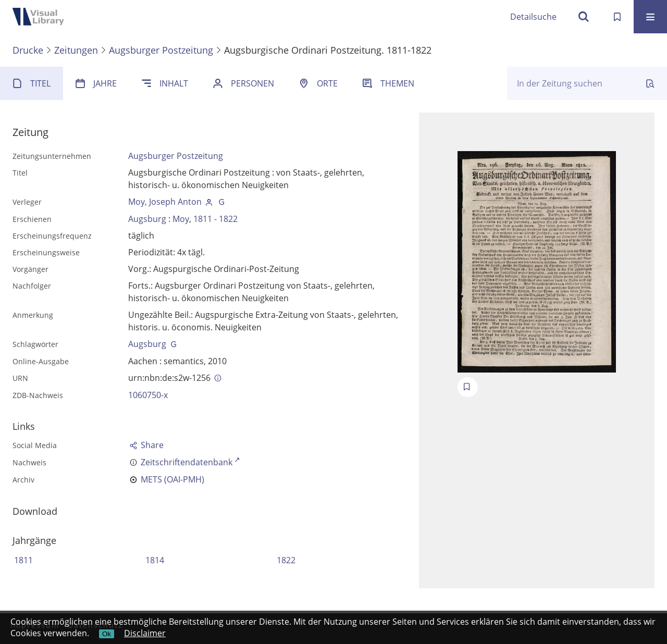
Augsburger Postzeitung (161, 50)
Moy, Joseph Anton (165, 202)
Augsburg (147, 219)
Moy (181, 219)
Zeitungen (76, 50)
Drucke (28, 50)
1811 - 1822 (215, 219)
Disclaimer (145, 633)
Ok (107, 634)
